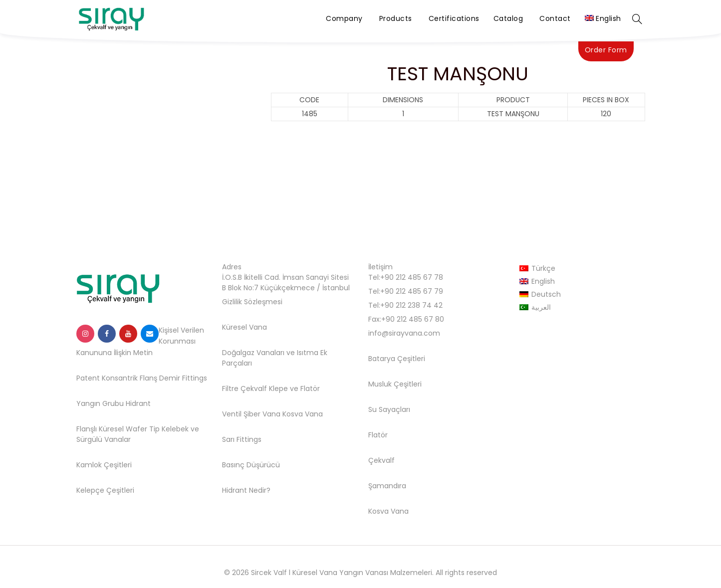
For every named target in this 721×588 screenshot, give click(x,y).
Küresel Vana (244, 327)
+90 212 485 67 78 (412, 277)
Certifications (454, 18)
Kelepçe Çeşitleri (105, 490)
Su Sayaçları (389, 409)
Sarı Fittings (242, 439)
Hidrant (138, 403)
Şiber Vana (262, 414)
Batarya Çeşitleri (397, 359)
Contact (555, 18)
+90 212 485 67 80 (413, 319)
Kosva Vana (303, 414)
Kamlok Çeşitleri (104, 465)
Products (396, 18)
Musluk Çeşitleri (395, 384)
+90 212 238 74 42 (411, 305)
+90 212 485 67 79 (412, 291)
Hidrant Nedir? (246, 490)
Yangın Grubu (100, 403)
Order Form (606, 50)
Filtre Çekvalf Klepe (255, 389)
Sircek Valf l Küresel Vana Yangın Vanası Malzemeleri (342, 573)
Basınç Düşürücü (251, 465)
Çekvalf (381, 460)
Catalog (508, 18)
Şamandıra (387, 486)
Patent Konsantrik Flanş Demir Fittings (142, 378)
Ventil (232, 414)
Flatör (310, 389)
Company (344, 18)
